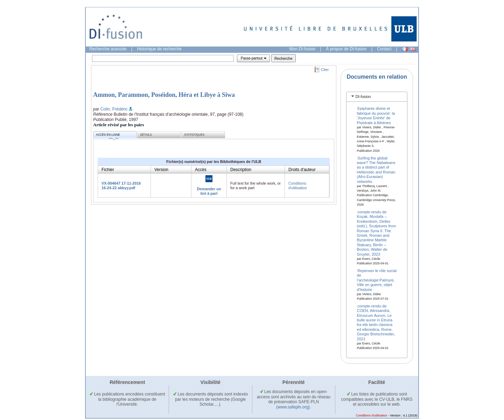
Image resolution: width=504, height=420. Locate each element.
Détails (146, 135)
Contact (384, 49)
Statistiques (194, 135)
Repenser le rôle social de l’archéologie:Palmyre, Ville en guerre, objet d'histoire (377, 280)
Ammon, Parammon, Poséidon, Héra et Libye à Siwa (164, 95)
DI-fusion (363, 97)
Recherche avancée (108, 49)
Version (161, 170)
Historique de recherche (159, 49)
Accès (201, 170)
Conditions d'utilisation (298, 186)
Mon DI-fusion (303, 49)
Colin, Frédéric (114, 109)
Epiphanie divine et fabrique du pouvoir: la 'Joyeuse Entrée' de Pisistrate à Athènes (376, 115)
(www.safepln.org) (293, 407)
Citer (325, 70)
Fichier (108, 170)
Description (241, 170)
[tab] (377, 97)
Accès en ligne (108, 136)
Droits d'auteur (302, 170)
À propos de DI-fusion (346, 49)
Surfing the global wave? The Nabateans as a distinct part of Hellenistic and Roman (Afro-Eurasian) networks (376, 169)
